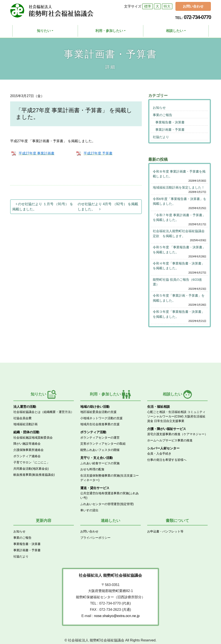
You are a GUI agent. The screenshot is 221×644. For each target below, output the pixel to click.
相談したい (175, 31)
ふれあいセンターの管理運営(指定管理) (107, 504)
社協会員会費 (22, 418)
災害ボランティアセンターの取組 (103, 444)
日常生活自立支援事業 (169, 421)
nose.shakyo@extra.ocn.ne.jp (117, 616)
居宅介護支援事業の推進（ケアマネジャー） (177, 434)
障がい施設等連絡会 (27, 444)
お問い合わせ (193, 6)
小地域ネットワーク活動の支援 (101, 418)
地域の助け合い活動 (95, 407)
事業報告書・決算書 (170, 122)
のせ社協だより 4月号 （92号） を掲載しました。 (108, 207)
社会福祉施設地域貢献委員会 (33, 438)
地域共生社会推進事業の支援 (100, 424)
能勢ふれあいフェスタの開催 (100, 450)
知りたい (44, 31)
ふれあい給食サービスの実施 (100, 463)
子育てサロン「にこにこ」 (32, 462)
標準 (148, 6)
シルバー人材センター (163, 448)
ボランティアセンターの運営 (100, 438)
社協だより (161, 137)
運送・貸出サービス (95, 488)
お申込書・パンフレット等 (165, 531)
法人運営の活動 (25, 407)
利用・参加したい (109, 31)
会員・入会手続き (159, 453)
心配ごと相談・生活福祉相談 (167, 412)
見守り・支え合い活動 (96, 458)
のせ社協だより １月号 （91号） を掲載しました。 (43, 207)
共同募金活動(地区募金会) (31, 469)
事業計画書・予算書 (170, 130)
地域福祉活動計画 (25, 424)
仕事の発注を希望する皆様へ (167, 460)
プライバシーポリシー (95, 538)
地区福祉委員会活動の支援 (98, 412)
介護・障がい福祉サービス (167, 429)
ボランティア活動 (93, 432)
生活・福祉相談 (159, 407)
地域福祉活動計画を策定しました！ (179, 187)
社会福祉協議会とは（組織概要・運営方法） (44, 412)
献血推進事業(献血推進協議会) (34, 475)
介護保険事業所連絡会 (28, 450)
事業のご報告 (163, 115)
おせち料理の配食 (92, 469)
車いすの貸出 (89, 510)
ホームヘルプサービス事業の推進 (170, 440)
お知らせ (159, 108)
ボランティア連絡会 (27, 456)
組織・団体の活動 (26, 432)
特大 (167, 6)
